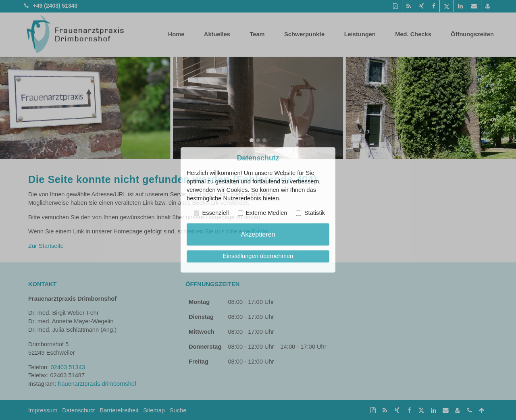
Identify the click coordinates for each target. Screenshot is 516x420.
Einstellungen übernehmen (258, 256)
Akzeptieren (258, 234)
